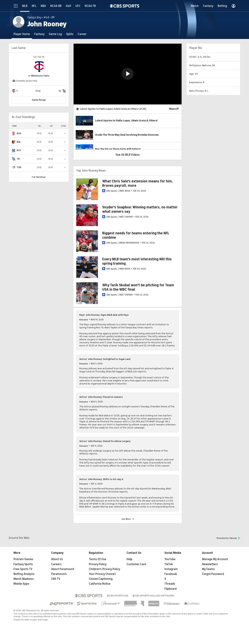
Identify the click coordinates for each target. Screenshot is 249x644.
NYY (19, 150)
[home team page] (39, 67)
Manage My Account (215, 559)
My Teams (208, 569)
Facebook (171, 574)
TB (18, 159)
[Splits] (70, 34)
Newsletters (210, 564)
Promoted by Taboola (228, 538)
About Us (57, 559)
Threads (170, 584)
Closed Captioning (101, 579)
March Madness (24, 579)
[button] (128, 74)
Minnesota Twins (40, 76)
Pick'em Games (23, 559)
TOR (19, 167)
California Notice (100, 584)
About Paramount (63, 569)
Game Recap (39, 100)
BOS (19, 133)
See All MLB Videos (128, 155)
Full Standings (39, 177)
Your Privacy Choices (102, 574)
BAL (19, 142)
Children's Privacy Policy (104, 569)
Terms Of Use (98, 559)
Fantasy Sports (23, 564)
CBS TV (56, 579)
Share (172, 109)
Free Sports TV (23, 569)
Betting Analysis (24, 574)
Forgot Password (213, 574)
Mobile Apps (21, 584)
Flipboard (170, 589)
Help (129, 559)
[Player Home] (22, 34)
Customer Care (136, 564)
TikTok (169, 564)
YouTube (170, 559)
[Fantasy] (39, 34)
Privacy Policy (98, 564)
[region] (128, 74)
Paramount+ (59, 574)
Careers (56, 564)
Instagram (171, 569)
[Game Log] (55, 34)
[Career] (82, 34)
